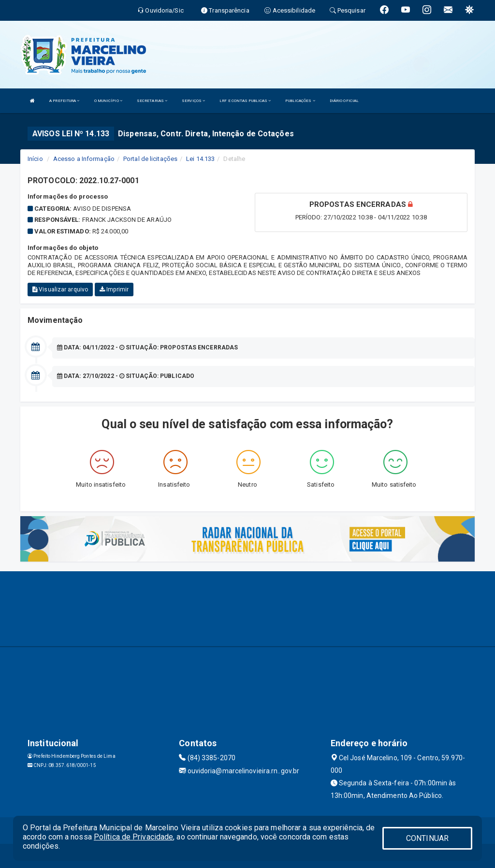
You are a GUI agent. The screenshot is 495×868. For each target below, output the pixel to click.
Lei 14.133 (200, 159)
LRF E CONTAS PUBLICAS (245, 101)
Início (35, 159)
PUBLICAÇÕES (300, 101)
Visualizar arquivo (60, 289)
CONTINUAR (427, 838)
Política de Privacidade (133, 837)
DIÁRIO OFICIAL (344, 101)
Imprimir (114, 289)
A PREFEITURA (64, 101)
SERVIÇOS (193, 101)
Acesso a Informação (84, 159)
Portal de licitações (150, 159)
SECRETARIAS (152, 101)
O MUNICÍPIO (108, 101)
